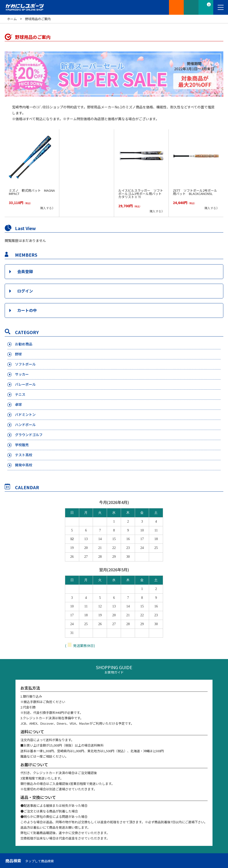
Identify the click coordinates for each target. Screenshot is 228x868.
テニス (20, 394)
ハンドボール (25, 425)
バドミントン (25, 414)
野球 (18, 354)
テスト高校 (24, 455)
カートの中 (27, 310)
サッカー (22, 374)
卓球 (18, 404)
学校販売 (22, 445)
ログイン (25, 291)
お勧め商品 (24, 344)
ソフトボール (25, 364)
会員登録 (25, 271)
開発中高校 (24, 465)
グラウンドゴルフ (29, 435)
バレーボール (25, 384)
